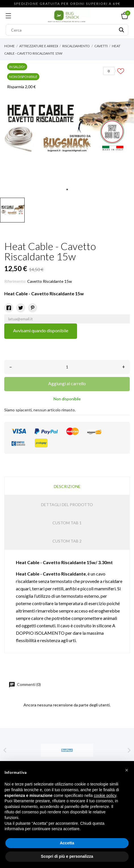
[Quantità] (67, 367)
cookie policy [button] (105, 795)
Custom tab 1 (67, 523)
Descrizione (67, 486)
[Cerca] (67, 30)
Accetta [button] (67, 843)
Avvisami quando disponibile (41, 330)
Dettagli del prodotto (67, 505)
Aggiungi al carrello (67, 383)
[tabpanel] (67, 128)
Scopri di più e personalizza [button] (67, 856)
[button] (127, 770)
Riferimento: (15, 281)
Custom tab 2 (67, 541)
